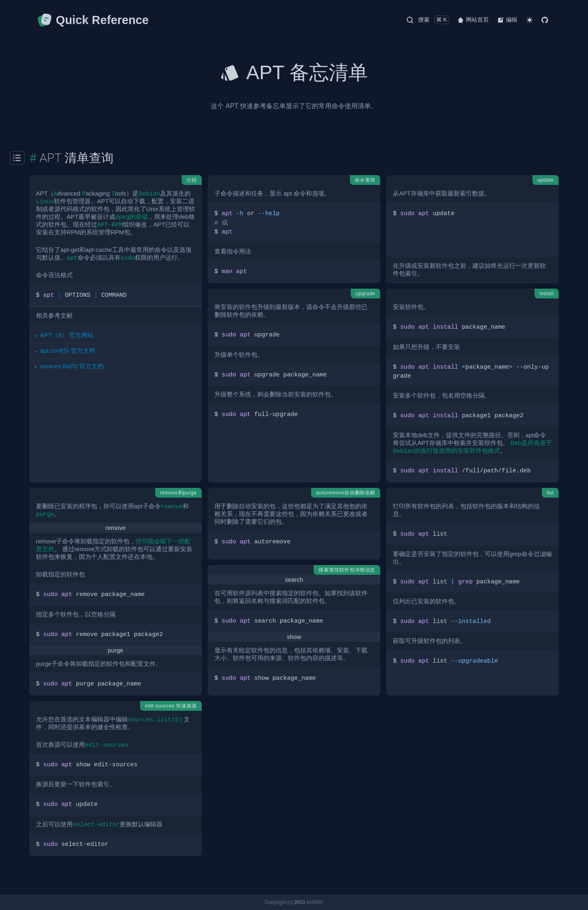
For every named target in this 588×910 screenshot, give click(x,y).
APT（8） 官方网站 (67, 335)
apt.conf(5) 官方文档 (68, 351)
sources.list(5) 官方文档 (72, 366)
